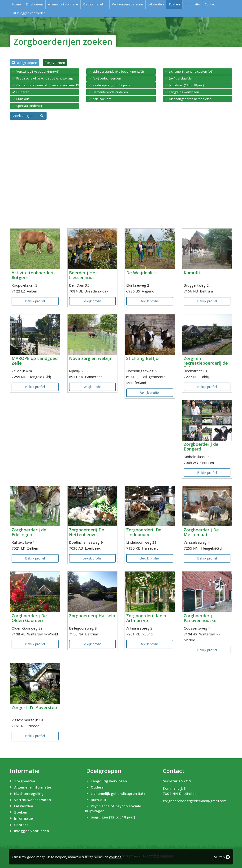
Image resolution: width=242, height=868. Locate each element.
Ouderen (95, 787)
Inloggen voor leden (29, 13)
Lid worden (156, 4)
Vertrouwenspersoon (127, 4)
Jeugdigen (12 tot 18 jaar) (110, 817)
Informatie (192, 4)
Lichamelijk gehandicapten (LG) (115, 793)
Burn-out (96, 800)
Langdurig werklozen (106, 781)
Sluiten (222, 857)
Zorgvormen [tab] (55, 63)
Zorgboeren (34, 4)
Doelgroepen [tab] (26, 63)
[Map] (121, 174)
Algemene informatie (63, 4)
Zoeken (174, 4)
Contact (210, 4)
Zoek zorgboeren (28, 116)
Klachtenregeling (95, 4)
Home (17, 4)
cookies (115, 857)
